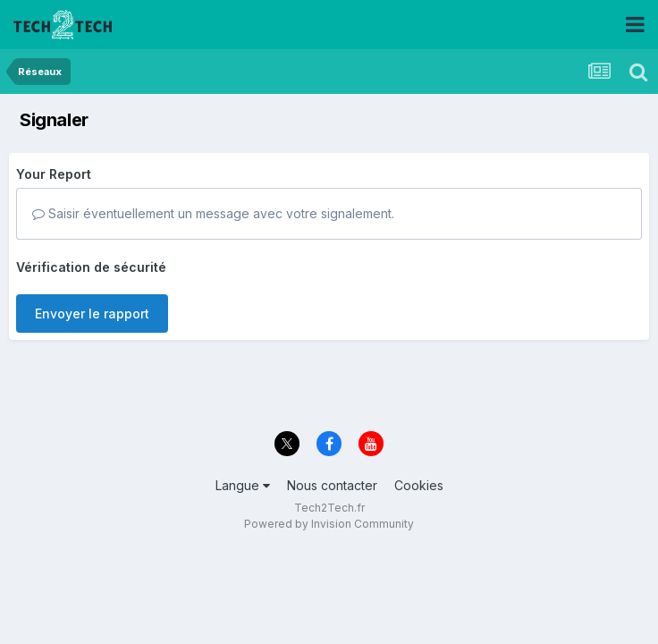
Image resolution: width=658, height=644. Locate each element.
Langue (243, 485)
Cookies (419, 485)
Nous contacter (332, 485)
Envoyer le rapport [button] (92, 314)
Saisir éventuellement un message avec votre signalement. (213, 213)
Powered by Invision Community (329, 524)
